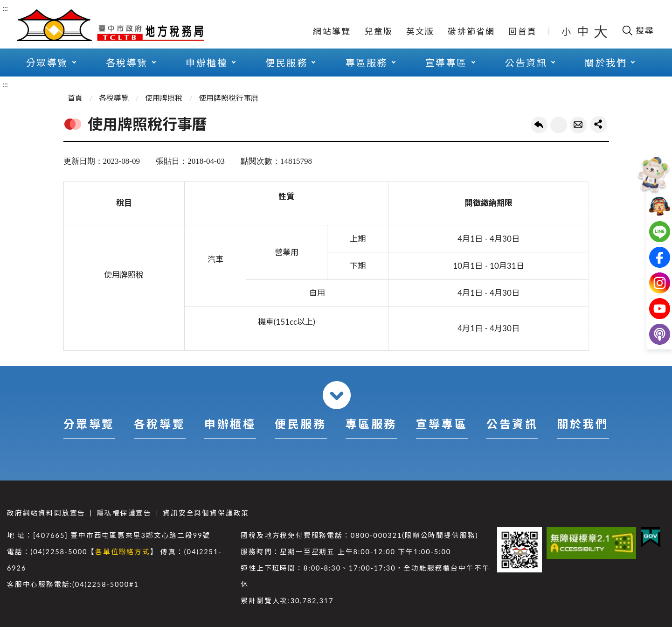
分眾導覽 (47, 63)
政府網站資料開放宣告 (46, 513)
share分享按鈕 (599, 125)
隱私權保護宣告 (124, 513)
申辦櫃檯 (207, 63)
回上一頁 (539, 125)
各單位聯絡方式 (123, 552)
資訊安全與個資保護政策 (206, 513)
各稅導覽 (127, 63)
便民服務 (286, 63)
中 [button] (584, 31)
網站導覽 (332, 31)
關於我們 (606, 63)
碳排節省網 (471, 31)
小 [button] (567, 31)
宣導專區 (446, 63)
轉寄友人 (578, 125)
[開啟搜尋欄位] (638, 30)
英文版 (420, 31)
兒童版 (378, 31)
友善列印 (559, 125)
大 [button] (601, 31)
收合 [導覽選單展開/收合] (337, 395)
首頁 (75, 98)
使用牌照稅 (164, 98)
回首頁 (523, 31)
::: (5, 8)
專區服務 (367, 63)
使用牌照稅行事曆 (229, 98)
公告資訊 (526, 63)
